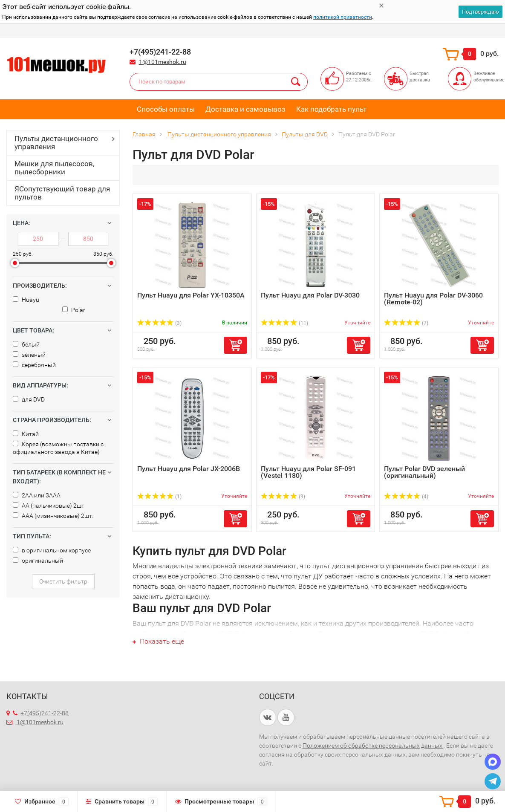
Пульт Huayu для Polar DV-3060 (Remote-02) (433, 299)
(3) (159, 323)
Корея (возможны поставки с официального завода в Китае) (58, 448)
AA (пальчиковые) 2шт (49, 506)
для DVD (29, 399)
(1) (159, 497)
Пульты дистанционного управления (56, 143)
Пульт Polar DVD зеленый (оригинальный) (424, 472)
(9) (283, 497)
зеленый (29, 355)
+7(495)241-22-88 (41, 713)
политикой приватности (343, 17)
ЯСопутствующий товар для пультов (62, 193)
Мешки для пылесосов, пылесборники (54, 168)
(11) (284, 323)
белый (26, 344)
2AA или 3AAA (37, 495)
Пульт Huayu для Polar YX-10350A (191, 295)
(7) (406, 323)
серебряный (34, 365)
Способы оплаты (166, 109)
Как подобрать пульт (331, 109)
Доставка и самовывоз (245, 109)
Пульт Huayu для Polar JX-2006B (189, 469)
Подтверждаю (480, 12)
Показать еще (158, 641)
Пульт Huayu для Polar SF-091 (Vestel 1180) (308, 472)
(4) (406, 497)
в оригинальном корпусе (52, 550)
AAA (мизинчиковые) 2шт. (53, 516)
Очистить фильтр (63, 581)
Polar (74, 310)
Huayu (26, 300)
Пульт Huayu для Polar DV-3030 (310, 295)
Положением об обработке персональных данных (373, 746)
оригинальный (38, 561)
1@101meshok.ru (163, 62)
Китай (26, 434)
